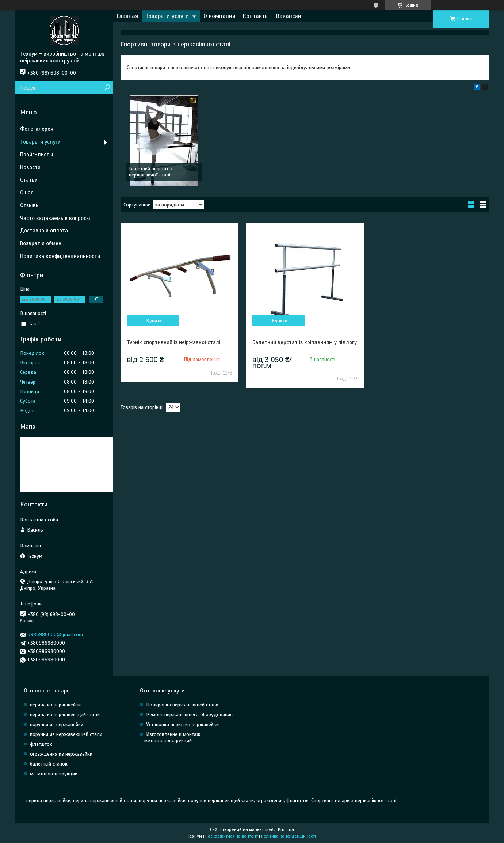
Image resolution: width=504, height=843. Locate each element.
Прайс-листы (37, 155)
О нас (27, 193)
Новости (30, 167)
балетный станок (49, 764)
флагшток (41, 744)
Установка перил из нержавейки (182, 724)
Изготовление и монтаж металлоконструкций (172, 737)
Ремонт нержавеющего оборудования (189, 715)
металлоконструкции (54, 774)
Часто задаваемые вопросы (55, 218)
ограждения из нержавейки (61, 754)
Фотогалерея (37, 129)
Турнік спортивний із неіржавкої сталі (173, 342)
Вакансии (289, 16)
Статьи (29, 180)
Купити (154, 321)
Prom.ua (286, 829)
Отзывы (30, 205)
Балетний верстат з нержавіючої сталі (151, 172)
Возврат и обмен (41, 243)
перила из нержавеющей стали (65, 715)
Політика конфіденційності (289, 836)
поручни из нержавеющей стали (66, 734)
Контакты (256, 16)
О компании (219, 16)
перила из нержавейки (55, 705)
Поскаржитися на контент (232, 836)
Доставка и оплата (44, 231)
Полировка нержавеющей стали (182, 705)
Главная (127, 16)
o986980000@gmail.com (55, 635)
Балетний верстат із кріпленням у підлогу (305, 342)
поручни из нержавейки (57, 724)
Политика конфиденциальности (60, 256)
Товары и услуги (167, 16)
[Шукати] (107, 88)
